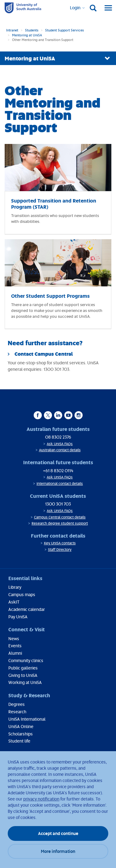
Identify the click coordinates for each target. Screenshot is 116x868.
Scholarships (21, 734)
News (14, 639)
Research (17, 712)
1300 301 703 (58, 504)
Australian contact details (60, 450)
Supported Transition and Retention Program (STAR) (54, 204)
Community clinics (26, 660)
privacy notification (41, 799)
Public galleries (23, 668)
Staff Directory (60, 549)
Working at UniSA (25, 682)
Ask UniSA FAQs (60, 444)
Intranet (12, 30)
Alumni (15, 653)
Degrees (17, 704)
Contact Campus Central (44, 354)
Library (15, 587)
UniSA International (27, 719)
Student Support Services (64, 30)
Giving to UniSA (23, 675)
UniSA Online (21, 726)
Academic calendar (27, 609)
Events (15, 646)
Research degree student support (60, 523)
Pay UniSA (18, 617)
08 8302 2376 (58, 437)
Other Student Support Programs (50, 296)
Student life (19, 741)
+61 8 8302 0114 (58, 471)
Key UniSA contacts (60, 543)
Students (32, 30)
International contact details (60, 483)
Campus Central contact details (60, 517)
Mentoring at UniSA (27, 35)
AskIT (14, 602)
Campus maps (22, 594)
